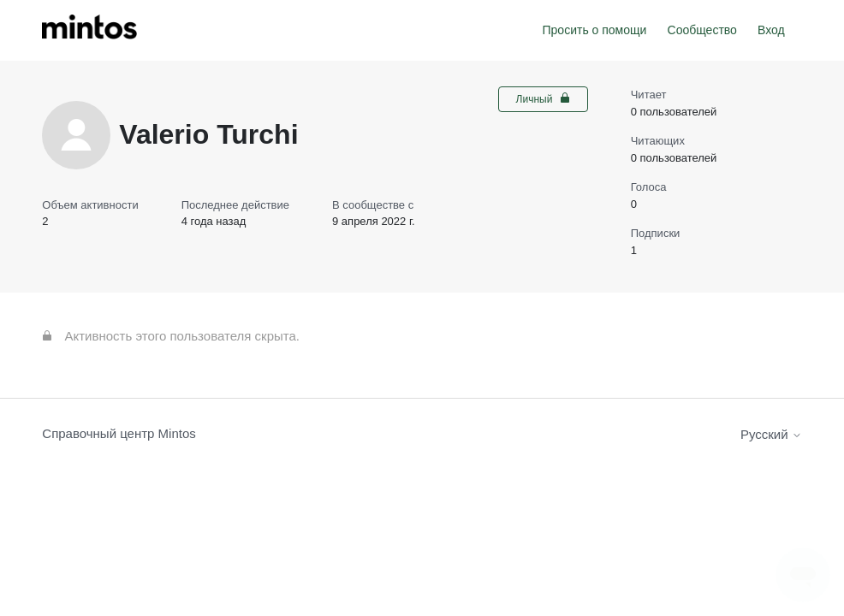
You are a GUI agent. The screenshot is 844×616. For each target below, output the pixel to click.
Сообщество (702, 30)
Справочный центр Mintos (119, 433)
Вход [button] (771, 30)
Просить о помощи (595, 30)
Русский (771, 434)
